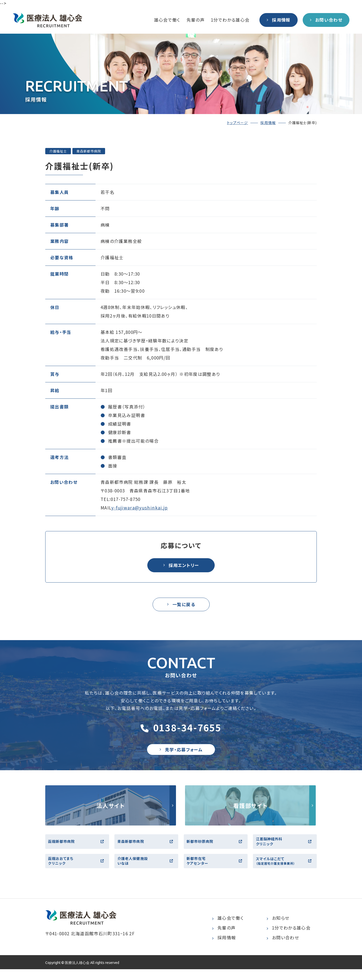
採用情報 (268, 123)
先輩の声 (196, 20)
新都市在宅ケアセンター (216, 870)
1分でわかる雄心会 (230, 20)
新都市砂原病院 (216, 848)
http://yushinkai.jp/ (111, 810)
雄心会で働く (167, 20)
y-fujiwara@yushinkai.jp (140, 508)
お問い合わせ (283, 948)
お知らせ (278, 929)
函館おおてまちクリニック (78, 870)
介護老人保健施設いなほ (147, 870)
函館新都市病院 (78, 848)
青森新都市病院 (147, 848)
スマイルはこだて (285, 870)
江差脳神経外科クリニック (285, 848)
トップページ (238, 123)
